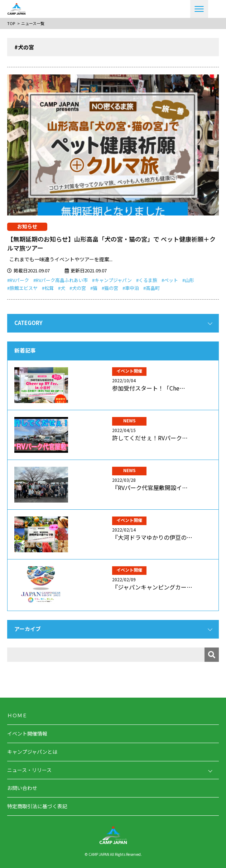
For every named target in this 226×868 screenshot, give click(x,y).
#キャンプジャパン (112, 280)
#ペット (170, 280)
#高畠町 (152, 288)
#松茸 (48, 288)
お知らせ (27, 226)
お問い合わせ (22, 788)
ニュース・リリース (29, 770)
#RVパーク (18, 280)
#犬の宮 (78, 288)
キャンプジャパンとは (32, 752)
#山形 (188, 280)
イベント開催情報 (27, 733)
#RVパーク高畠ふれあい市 (61, 280)
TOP (11, 23)
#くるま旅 (147, 280)
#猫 (94, 288)
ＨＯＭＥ (17, 715)
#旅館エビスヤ (22, 288)
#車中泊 (131, 288)
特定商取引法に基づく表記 (37, 806)
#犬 (62, 288)
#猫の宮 (110, 288)
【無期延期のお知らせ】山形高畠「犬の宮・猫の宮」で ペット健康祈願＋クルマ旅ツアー (111, 244)
